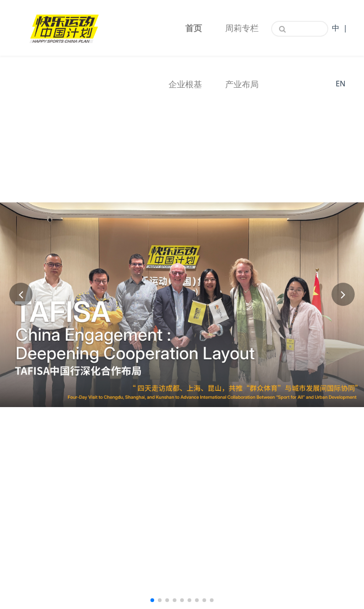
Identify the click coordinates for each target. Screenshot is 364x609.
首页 (194, 28)
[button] (21, 294)
